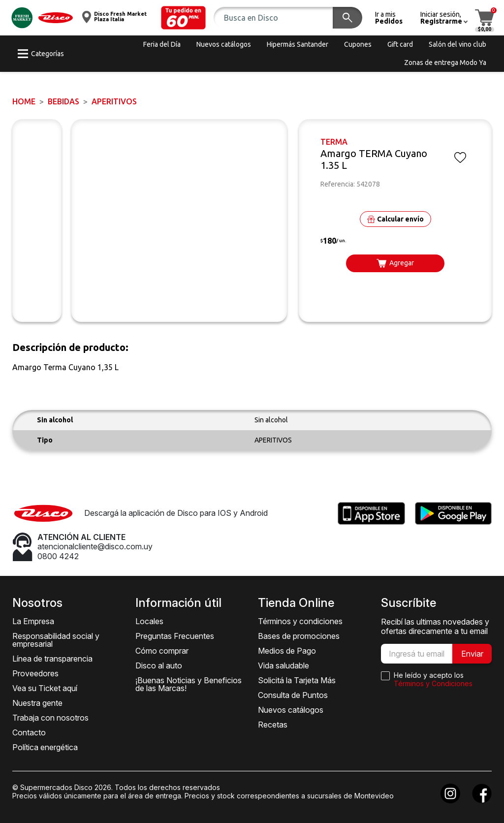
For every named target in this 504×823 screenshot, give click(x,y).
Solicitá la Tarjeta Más (297, 680)
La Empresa (33, 621)
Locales (149, 621)
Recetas (273, 725)
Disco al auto (159, 665)
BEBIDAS (63, 101)
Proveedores (35, 673)
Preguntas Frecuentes (175, 636)
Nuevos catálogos (291, 710)
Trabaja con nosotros (50, 718)
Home (24, 101)
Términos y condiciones (300, 621)
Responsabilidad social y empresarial (56, 640)
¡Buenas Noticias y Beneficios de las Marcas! (189, 684)
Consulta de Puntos (293, 695)
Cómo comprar (162, 651)
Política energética (45, 747)
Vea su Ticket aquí (45, 688)
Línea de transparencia (52, 659)
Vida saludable (283, 665)
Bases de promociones (299, 636)
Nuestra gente (37, 703)
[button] (184, 18)
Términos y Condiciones (433, 683)
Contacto (29, 732)
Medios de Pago (287, 651)
